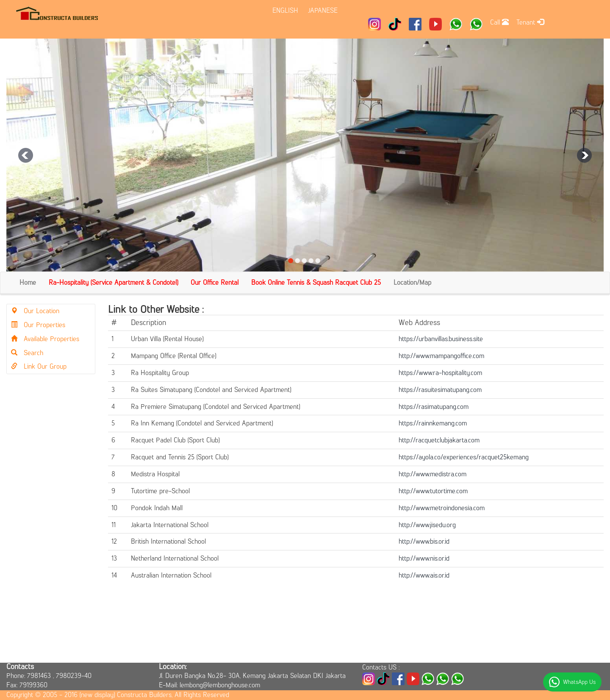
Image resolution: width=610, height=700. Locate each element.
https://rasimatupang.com (434, 407)
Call (499, 22)
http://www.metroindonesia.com (442, 508)
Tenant (530, 22)
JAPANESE (323, 10)
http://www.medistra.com (433, 474)
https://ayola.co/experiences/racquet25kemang (464, 457)
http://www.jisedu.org (427, 525)
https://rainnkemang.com (433, 423)
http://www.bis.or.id (424, 541)
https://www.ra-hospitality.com (440, 373)
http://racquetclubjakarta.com (439, 440)
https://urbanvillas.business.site (441, 339)
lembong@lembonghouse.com (220, 685)
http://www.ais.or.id (424, 575)
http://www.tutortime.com (433, 491)
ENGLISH (285, 10)
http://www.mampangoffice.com (441, 356)
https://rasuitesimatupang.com (440, 390)
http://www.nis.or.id (424, 558)
